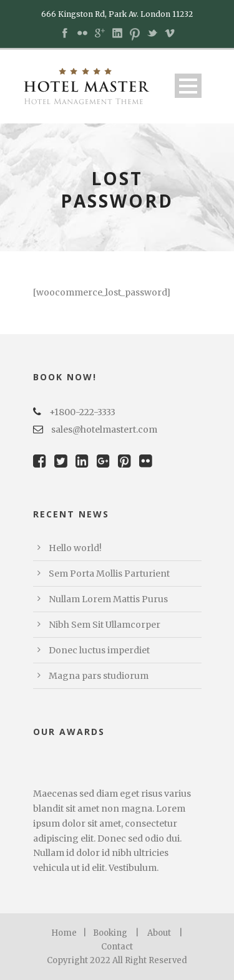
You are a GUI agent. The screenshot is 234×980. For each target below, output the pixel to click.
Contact (117, 947)
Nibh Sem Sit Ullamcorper (105, 625)
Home (64, 933)
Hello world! (75, 548)
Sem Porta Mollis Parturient (109, 574)
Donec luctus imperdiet (99, 650)
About (159, 933)
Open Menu (188, 86)
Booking (110, 933)
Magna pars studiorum (99, 676)
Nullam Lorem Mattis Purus (108, 599)
